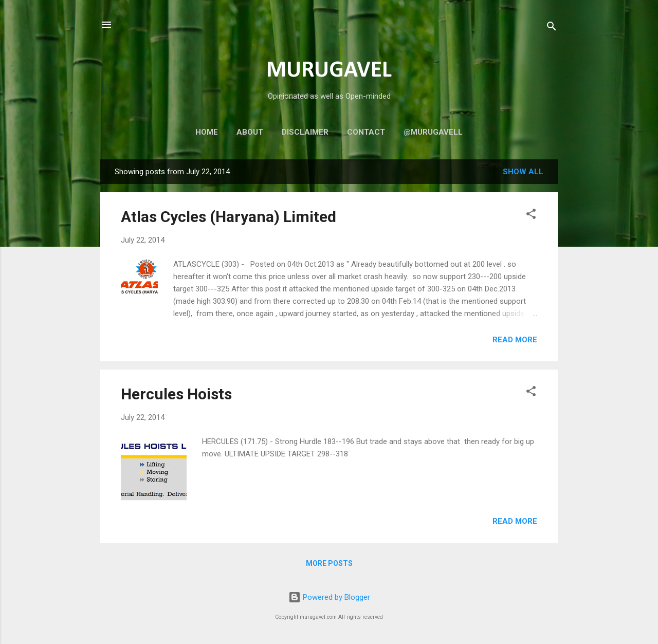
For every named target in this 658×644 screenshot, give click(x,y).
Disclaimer (305, 132)
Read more (515, 340)
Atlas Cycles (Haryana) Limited (229, 217)
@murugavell (433, 132)
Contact (366, 132)
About (250, 132)
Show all (523, 172)
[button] (531, 216)
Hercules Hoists (176, 394)
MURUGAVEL (329, 71)
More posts (329, 563)
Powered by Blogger (329, 597)
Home (207, 132)
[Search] (552, 28)
